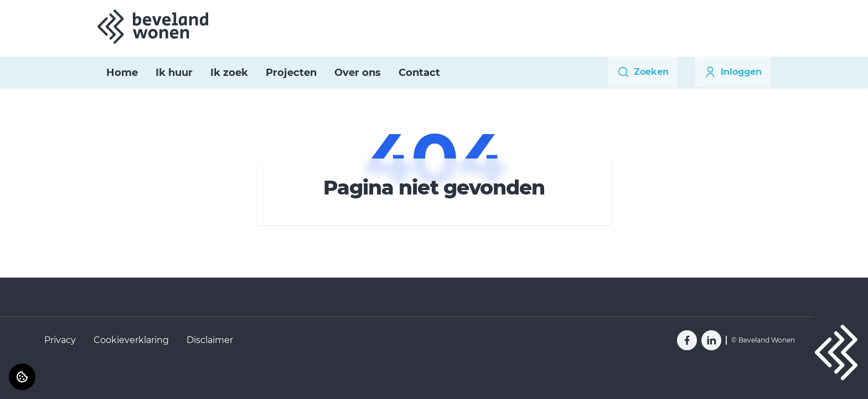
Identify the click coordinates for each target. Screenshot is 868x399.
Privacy (60, 340)
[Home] (153, 27)
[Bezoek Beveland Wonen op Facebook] (687, 340)
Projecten (291, 73)
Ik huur (174, 73)
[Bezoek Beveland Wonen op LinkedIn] (711, 340)
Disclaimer (210, 340)
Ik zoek (229, 73)
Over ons (358, 73)
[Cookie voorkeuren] (22, 377)
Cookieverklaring (131, 340)
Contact (419, 73)
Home (122, 73)
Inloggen (733, 72)
